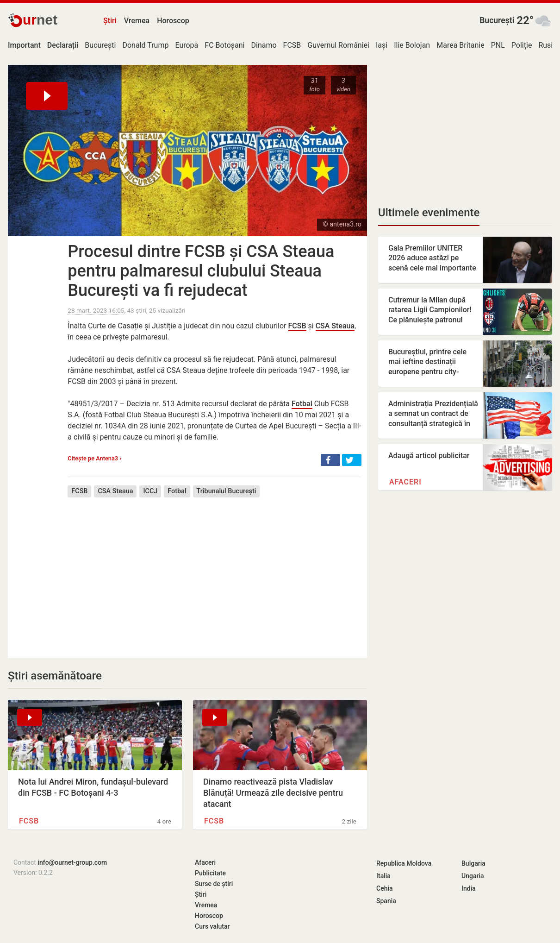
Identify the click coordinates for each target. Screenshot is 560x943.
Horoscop (173, 21)
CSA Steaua (335, 326)
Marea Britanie (460, 45)
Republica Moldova (404, 863)
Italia (383, 876)
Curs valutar (212, 926)
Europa (187, 45)
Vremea (137, 21)
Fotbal (302, 404)
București (497, 20)
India (469, 888)
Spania (386, 901)
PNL (498, 45)
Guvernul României (338, 45)
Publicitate (210, 873)
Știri (110, 21)
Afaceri (405, 482)
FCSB (292, 45)
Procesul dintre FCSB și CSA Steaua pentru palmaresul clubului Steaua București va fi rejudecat (201, 271)
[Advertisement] (215, 571)
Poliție (522, 45)
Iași (382, 45)
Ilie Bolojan (412, 45)
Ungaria (473, 876)
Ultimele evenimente (429, 213)
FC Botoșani (224, 45)
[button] (330, 460)
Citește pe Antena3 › (94, 458)
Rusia (548, 45)
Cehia (385, 888)
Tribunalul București (227, 491)
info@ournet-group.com (72, 862)
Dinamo (264, 45)
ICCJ (150, 491)
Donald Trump (145, 45)
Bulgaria (473, 863)
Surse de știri (214, 884)
